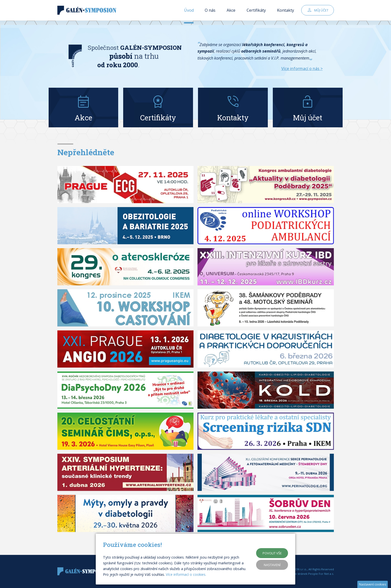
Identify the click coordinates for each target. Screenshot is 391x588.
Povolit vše (272, 553)
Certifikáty (256, 12)
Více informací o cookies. (186, 574)
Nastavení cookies (373, 584)
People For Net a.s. (321, 574)
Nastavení (272, 565)
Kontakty (286, 12)
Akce (231, 12)
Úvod (189, 12)
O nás (210, 12)
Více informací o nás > (302, 69)
